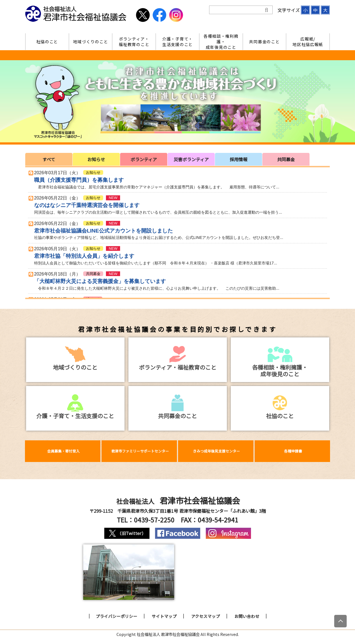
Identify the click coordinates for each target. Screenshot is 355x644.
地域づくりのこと (91, 41)
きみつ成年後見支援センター (216, 451)
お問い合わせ (247, 616)
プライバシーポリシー (116, 616)
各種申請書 (293, 451)
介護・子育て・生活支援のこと (177, 41)
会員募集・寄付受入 (63, 451)
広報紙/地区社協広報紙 (308, 41)
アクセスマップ (206, 616)
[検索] (237, 10)
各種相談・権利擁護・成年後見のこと (221, 42)
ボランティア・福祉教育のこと (134, 41)
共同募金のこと (264, 41)
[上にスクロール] (340, 621)
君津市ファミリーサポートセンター (140, 451)
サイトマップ (164, 616)
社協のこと (47, 41)
